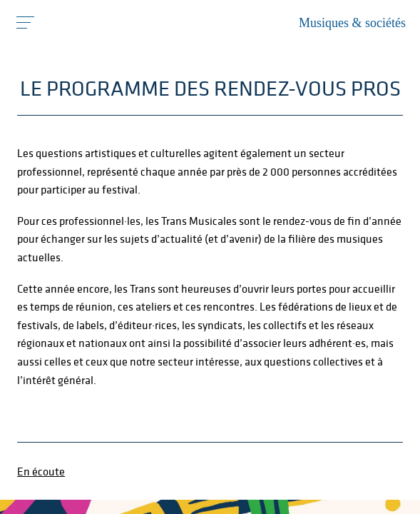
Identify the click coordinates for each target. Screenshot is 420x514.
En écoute (41, 471)
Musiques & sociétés (352, 23)
